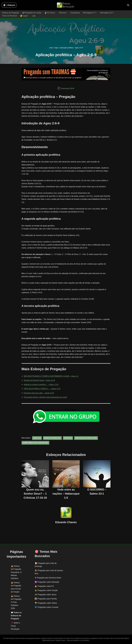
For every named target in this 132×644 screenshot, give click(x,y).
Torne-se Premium (10, 16)
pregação (68, 438)
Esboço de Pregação (11, 13)
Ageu (56, 48)
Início (51, 48)
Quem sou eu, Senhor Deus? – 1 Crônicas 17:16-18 (35, 494)
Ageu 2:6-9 (37, 438)
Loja (34, 16)
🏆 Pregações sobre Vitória (46, 603)
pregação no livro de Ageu (86, 438)
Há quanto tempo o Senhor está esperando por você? (45, 397)
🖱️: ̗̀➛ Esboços (9, 5)
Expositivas (75, 13)
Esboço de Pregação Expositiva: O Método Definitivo (16, 572)
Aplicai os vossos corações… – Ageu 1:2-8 (41, 385)
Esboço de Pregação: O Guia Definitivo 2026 (16, 602)
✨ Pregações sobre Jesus (46, 595)
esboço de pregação (52, 438)
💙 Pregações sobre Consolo (47, 607)
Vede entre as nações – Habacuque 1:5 (66, 494)
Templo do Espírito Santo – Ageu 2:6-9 (39, 380)
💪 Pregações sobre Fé (44, 586)
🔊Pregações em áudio (32, 13)
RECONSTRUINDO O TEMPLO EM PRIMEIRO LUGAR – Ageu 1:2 (51, 376)
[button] (55, 13)
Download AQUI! (66, 88)
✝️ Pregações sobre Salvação (47, 582)
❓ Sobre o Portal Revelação (15, 626)
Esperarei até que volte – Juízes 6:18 (39, 393)
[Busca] (128, 5)
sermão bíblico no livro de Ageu (35, 443)
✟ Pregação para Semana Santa (48, 578)
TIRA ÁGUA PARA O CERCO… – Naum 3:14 (42, 389)
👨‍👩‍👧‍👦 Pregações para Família (46, 599)
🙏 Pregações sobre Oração (46, 590)
